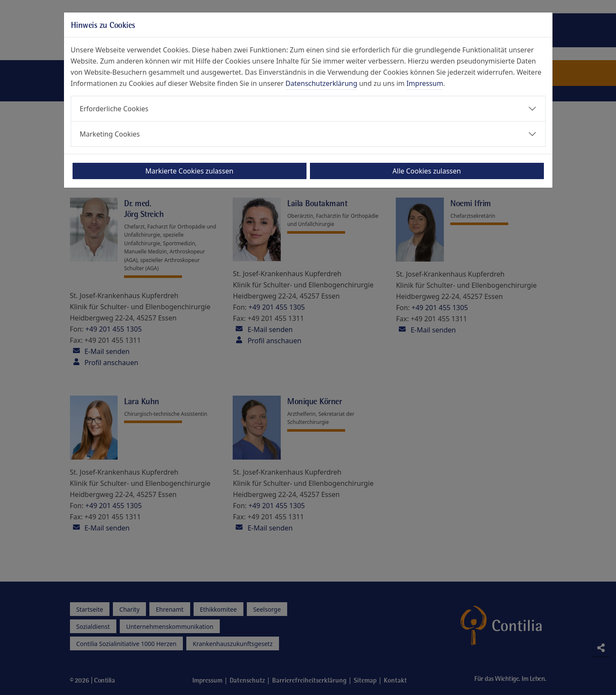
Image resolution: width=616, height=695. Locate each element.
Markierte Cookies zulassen (189, 171)
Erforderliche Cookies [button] (114, 109)
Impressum (425, 83)
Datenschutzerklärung (321, 83)
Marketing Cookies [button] (110, 134)
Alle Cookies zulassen (426, 171)
